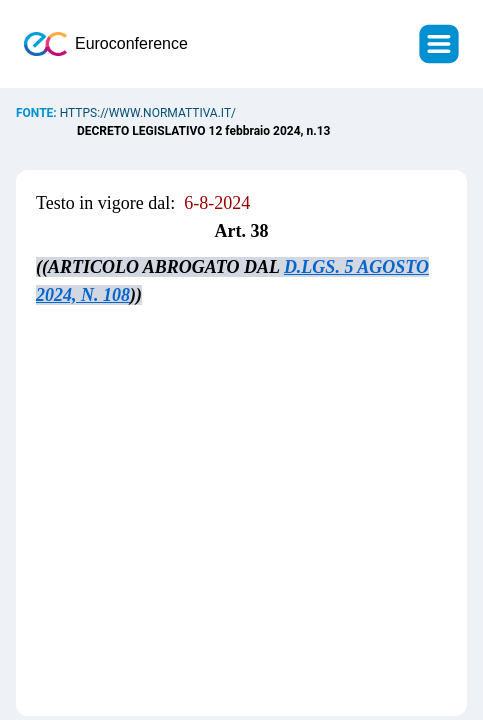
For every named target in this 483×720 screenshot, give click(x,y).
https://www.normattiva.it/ (148, 113)
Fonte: (38, 113)
